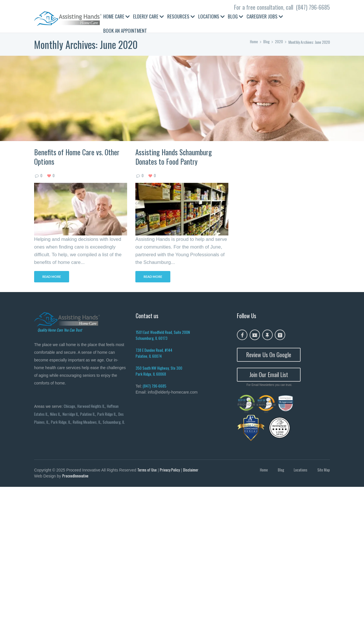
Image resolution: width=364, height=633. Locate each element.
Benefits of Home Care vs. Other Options (77, 157)
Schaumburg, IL (46, 432)
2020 (279, 42)
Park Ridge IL (110, 415)
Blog (266, 42)
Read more (53, 277)
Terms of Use (147, 471)
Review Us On (269, 355)
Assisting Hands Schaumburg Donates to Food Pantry (174, 157)
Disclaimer (192, 471)
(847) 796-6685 (313, 7)
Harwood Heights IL (92, 407)
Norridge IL (72, 415)
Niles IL (56, 415)
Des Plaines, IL (45, 423)
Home (253, 42)
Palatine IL (90, 415)
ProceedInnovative (76, 477)
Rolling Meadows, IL (95, 423)
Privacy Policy (171, 471)
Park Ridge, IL (68, 423)
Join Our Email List (269, 375)
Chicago (70, 407)
